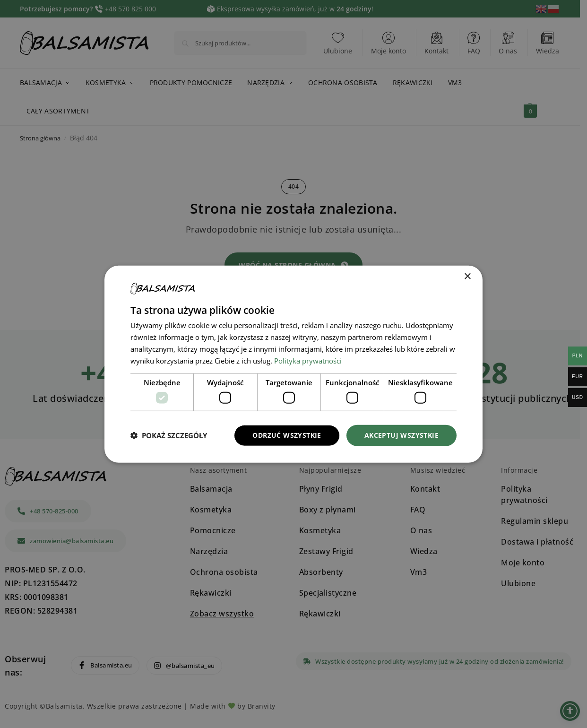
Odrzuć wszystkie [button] (287, 435)
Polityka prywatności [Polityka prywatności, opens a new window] (308, 360)
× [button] (467, 277)
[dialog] (293, 364)
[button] (169, 435)
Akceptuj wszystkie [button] (401, 435)
